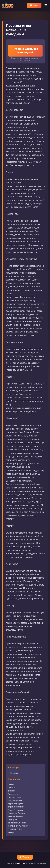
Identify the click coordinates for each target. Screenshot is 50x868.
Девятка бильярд (15, 816)
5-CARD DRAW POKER (18, 826)
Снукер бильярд (15, 820)
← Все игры (13, 773)
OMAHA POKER (15, 829)
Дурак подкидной (15, 804)
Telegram (25, 857)
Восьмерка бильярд (17, 813)
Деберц (11, 832)
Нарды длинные (15, 797)
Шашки (11, 784)
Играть (34, 5)
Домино (11, 791)
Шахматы (12, 788)
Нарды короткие (15, 800)
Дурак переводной (16, 807)
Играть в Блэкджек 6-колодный (25, 51)
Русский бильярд (15, 810)
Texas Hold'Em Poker (17, 823)
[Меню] (46, 5)
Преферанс (13, 794)
